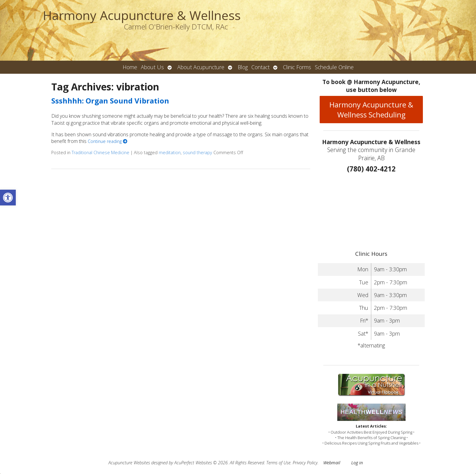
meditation (170, 152)
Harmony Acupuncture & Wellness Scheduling (371, 110)
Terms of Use (278, 463)
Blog (243, 67)
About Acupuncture (201, 67)
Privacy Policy (305, 463)
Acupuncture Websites (129, 463)
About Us (152, 67)
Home (130, 67)
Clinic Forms (297, 67)
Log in (357, 463)
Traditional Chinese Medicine (100, 152)
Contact (260, 67)
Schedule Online (334, 67)
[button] (8, 198)
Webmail (332, 463)
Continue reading (107, 141)
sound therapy (197, 152)
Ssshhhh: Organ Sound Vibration (110, 101)
